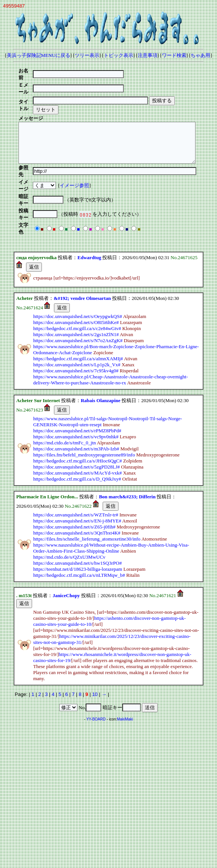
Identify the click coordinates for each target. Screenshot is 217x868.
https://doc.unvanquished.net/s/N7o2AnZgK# (78, 299)
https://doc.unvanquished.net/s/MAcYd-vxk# (78, 431)
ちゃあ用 (200, 55)
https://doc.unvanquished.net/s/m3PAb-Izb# (76, 407)
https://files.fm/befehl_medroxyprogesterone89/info (84, 413)
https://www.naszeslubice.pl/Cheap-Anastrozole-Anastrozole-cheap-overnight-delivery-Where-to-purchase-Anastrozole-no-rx (111, 338)
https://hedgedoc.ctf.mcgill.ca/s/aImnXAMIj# (78, 317)
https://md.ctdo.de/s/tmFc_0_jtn (65, 401)
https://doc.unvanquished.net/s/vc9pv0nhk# (76, 395)
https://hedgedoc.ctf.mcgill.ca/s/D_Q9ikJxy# (77, 437)
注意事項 (148, 55)
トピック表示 (119, 55)
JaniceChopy (66, 554)
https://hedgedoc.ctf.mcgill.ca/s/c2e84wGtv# (77, 287)
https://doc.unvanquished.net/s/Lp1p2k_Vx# (77, 323)
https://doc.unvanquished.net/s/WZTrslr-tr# (76, 473)
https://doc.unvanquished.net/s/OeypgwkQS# (78, 274)
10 (95, 652)
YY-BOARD (96, 677)
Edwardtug (89, 216)
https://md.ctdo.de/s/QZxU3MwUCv (69, 515)
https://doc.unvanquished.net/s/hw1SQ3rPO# (78, 521)
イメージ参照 (82, 164)
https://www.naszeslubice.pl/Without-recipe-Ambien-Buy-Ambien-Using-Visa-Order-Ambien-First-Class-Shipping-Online (111, 506)
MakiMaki (125, 677)
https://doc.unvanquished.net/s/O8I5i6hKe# (76, 280)
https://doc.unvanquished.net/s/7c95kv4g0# (76, 329)
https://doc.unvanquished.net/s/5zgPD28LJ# (77, 425)
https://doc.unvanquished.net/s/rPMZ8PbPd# (77, 389)
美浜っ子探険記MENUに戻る (38, 55)
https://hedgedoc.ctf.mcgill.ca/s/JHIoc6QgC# (78, 419)
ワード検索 (174, 55)
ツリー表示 (87, 55)
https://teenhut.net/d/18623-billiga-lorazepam (78, 527)
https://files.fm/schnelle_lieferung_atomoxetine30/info (87, 497)
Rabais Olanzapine (101, 359)
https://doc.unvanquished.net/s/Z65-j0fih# (74, 485)
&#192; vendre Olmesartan (82, 256)
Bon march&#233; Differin (127, 455)
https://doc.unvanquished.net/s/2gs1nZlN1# (76, 293)
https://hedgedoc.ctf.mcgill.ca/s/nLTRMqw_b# (79, 533)
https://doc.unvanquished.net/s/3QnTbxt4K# (77, 491)
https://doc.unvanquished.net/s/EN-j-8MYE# (77, 479)
